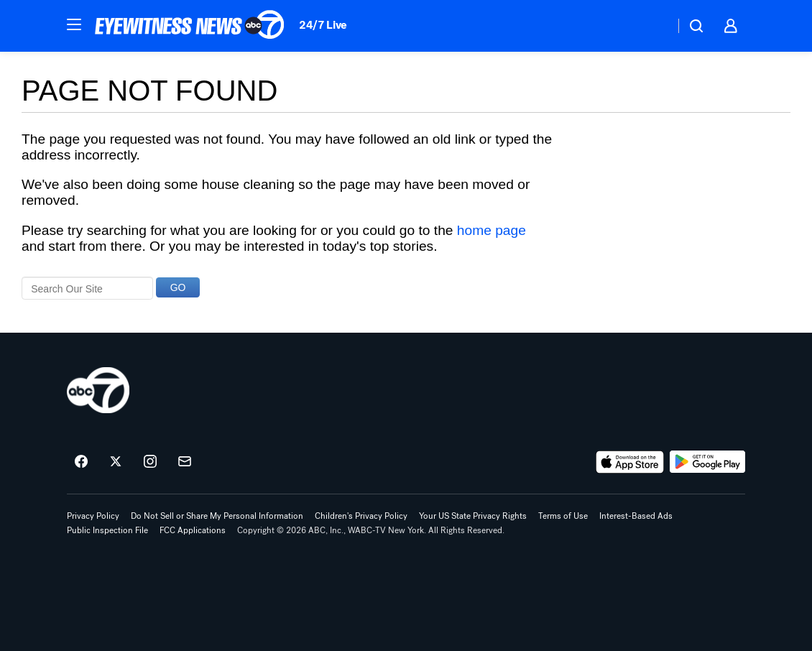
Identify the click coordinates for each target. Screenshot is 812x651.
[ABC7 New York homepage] (190, 26)
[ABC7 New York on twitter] (116, 462)
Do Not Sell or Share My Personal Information (217, 516)
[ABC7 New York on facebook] (81, 462)
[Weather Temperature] (652, 26)
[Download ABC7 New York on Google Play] (707, 462)
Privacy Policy (93, 516)
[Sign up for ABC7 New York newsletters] (185, 462)
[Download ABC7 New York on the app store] (630, 462)
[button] (74, 24)
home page (492, 230)
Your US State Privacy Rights (473, 516)
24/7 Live (323, 25)
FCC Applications (193, 530)
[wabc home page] (98, 390)
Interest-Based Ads (636, 516)
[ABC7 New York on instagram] (150, 462)
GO (178, 287)
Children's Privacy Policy (361, 516)
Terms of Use (563, 516)
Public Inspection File (107, 530)
